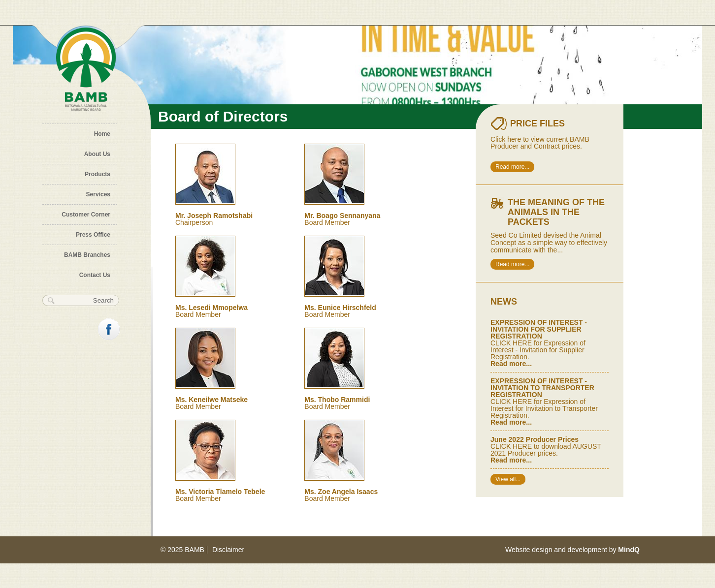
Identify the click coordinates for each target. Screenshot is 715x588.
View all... (508, 479)
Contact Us (95, 275)
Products (97, 174)
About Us (97, 154)
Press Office (93, 235)
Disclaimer (228, 550)
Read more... (512, 167)
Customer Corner (86, 215)
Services (98, 194)
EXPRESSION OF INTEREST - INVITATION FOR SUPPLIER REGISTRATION (539, 329)
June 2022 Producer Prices (535, 439)
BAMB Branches (87, 255)
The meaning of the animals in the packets (556, 212)
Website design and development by (572, 550)
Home (102, 134)
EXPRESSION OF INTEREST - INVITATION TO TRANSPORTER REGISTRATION (542, 388)
